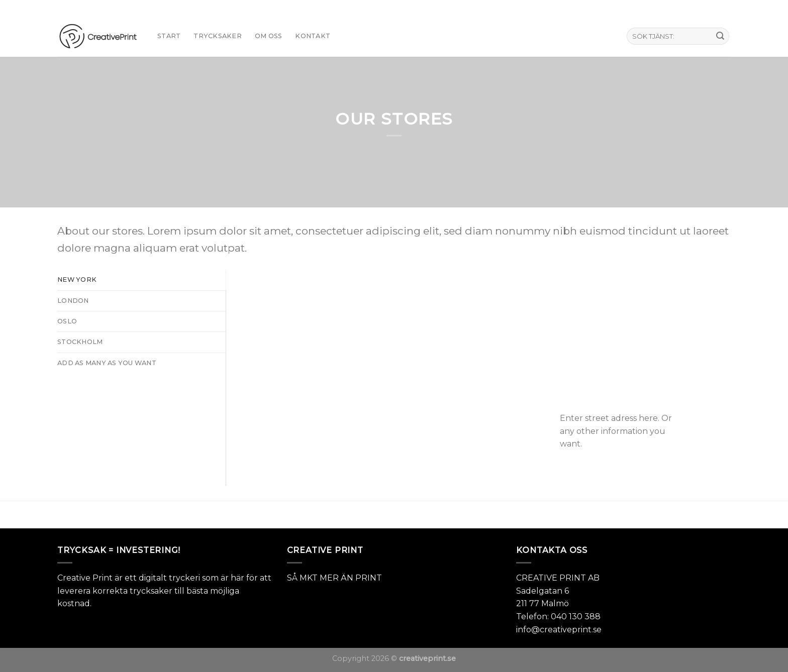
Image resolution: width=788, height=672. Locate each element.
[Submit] (720, 36)
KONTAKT (313, 36)
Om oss (269, 36)
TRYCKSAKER (218, 36)
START (169, 36)
